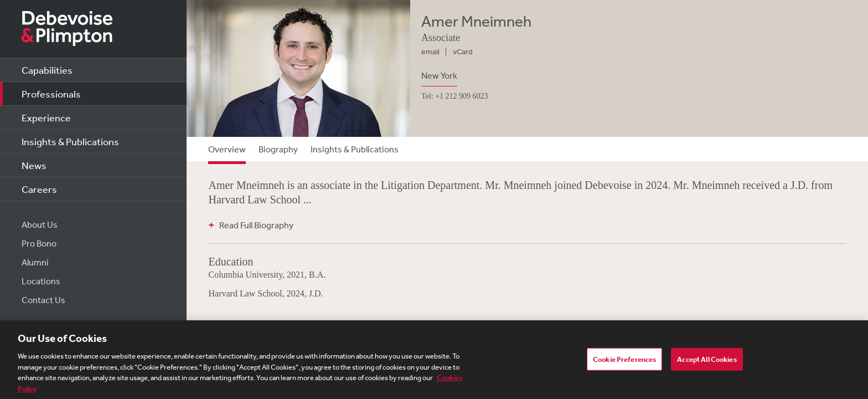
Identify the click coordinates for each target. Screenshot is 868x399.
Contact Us (43, 300)
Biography (278, 149)
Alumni (35, 262)
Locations (41, 281)
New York (439, 75)
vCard (463, 52)
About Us (40, 224)
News (34, 165)
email (430, 52)
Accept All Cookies (707, 363)
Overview (227, 149)
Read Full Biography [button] (256, 225)
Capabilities (47, 70)
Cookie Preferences (624, 363)
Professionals (51, 94)
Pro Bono (39, 243)
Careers (39, 189)
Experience (46, 117)
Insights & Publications (70, 141)
